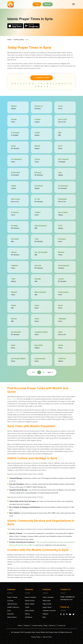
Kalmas (27, 614)
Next (50, 372)
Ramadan (10, 614)
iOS (14, 412)
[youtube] (70, 614)
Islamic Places (12, 617)
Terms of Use (47, 637)
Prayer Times (12, 399)
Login (37, 4)
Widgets (46, 614)
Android (20, 412)
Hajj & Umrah (47, 604)
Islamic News (47, 607)
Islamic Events (30, 601)
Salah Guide (47, 601)
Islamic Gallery (30, 604)
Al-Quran (10, 601)
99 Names (29, 617)
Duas (9, 611)
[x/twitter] (73, 614)
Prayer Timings (12, 597)
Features (27, 626)
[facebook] (61, 614)
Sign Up (48, 4)
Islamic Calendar (30, 597)
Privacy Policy (36, 637)
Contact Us (62, 626)
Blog (44, 617)
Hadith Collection (13, 607)
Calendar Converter (49, 611)
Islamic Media (29, 611)
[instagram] (64, 614)
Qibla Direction (12, 604)
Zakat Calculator (48, 597)
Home (9, 40)
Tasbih (27, 607)
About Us (52, 626)
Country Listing (18, 40)
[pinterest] (67, 614)
